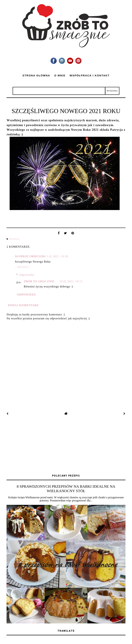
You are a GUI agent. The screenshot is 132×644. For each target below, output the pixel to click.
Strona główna (36, 75)
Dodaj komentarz (23, 305)
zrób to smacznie (39, 281)
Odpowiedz (23, 267)
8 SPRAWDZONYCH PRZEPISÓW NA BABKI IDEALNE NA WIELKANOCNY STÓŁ (66, 489)
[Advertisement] (66, 445)
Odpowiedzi (27, 275)
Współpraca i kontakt (90, 75)
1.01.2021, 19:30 (57, 256)
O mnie (60, 75)
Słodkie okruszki (30, 256)
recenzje (15, 239)
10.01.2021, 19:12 (71, 281)
